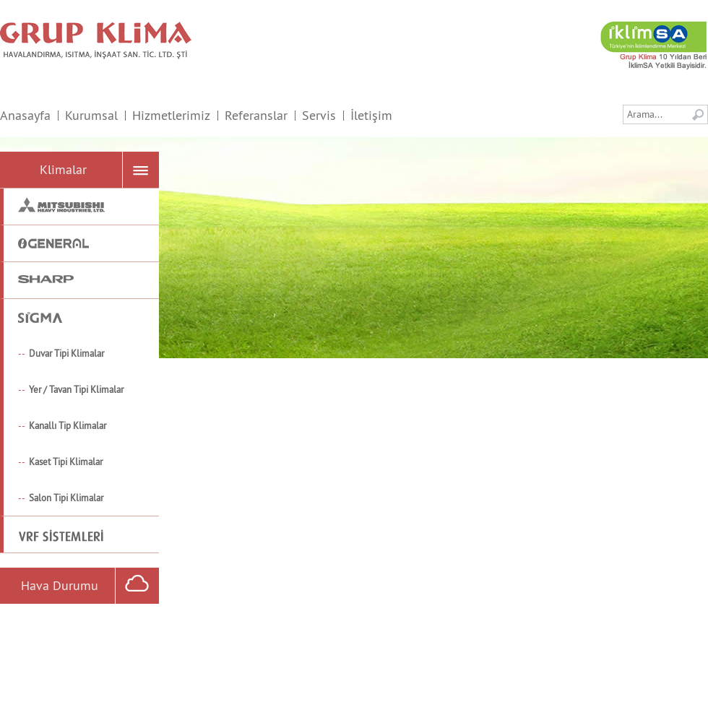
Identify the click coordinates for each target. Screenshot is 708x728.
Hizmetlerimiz (171, 115)
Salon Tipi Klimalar (66, 498)
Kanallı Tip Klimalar (68, 425)
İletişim (371, 115)
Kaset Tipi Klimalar (66, 461)
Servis (319, 115)
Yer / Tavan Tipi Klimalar (76, 389)
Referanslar (256, 115)
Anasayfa (25, 115)
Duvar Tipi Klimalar (66, 353)
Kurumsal (91, 115)
